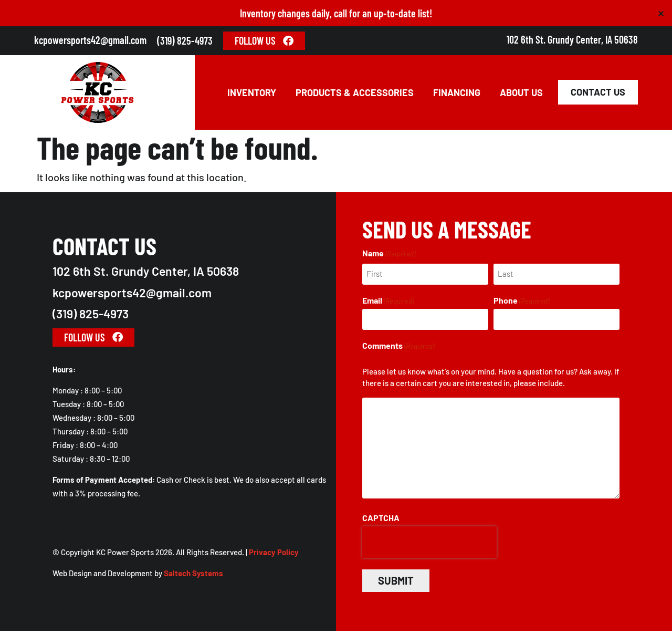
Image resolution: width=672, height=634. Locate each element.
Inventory (252, 95)
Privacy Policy (274, 556)
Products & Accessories (355, 95)
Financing (457, 95)
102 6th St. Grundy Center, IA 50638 (572, 39)
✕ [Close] (661, 13)
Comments (398, 349)
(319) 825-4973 (185, 40)
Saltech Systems (193, 577)
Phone (521, 304)
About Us (521, 95)
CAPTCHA (381, 521)
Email (388, 304)
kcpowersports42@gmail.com (90, 40)
